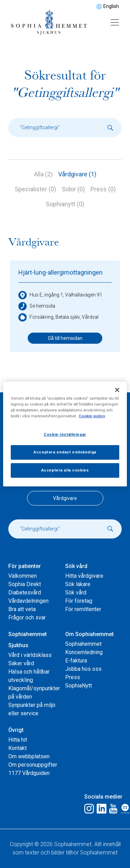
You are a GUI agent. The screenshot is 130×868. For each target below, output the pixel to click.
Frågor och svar (27, 617)
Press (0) (103, 189)
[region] (65, 434)
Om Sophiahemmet (89, 634)
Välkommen (23, 576)
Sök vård (76, 566)
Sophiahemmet (83, 644)
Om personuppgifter (33, 765)
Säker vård (21, 663)
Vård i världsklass (30, 655)
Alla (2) (43, 174)
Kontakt (18, 748)
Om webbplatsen (29, 756)
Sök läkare (78, 584)
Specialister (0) (35, 189)
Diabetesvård (25, 592)
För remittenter (83, 609)
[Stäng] (117, 390)
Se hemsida (37, 306)
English (111, 6)
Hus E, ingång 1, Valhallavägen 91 (60, 295)
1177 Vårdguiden (29, 773)
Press (73, 677)
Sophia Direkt (25, 584)
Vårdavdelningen (28, 601)
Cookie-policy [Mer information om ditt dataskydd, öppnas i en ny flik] (92, 416)
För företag (79, 601)
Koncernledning (84, 652)
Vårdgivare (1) (77, 174)
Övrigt (16, 730)
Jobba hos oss (83, 669)
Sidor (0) (73, 189)
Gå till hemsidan (65, 338)
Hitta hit (18, 740)
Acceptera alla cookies (65, 470)
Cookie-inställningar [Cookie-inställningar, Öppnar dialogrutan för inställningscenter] (65, 434)
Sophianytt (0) (65, 204)
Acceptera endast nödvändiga (65, 452)
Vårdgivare (65, 498)
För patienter (25, 566)
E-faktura (76, 661)
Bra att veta (22, 609)
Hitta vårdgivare (84, 576)
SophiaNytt (79, 686)
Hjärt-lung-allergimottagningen (60, 272)
